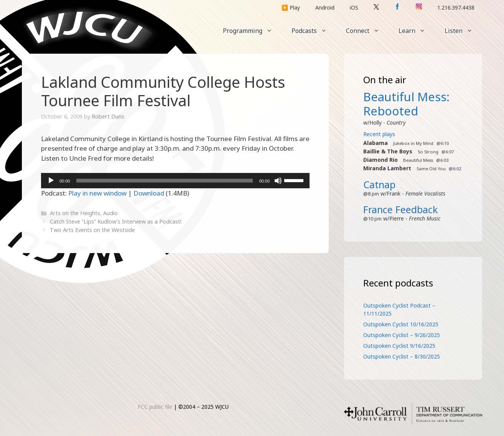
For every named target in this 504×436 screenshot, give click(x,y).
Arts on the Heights (75, 213)
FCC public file (155, 407)
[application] (175, 181)
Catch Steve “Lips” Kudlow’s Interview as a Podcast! (116, 221)
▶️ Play (291, 7)
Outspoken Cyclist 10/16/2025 (401, 324)
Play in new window (97, 193)
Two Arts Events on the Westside (92, 230)
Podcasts (314, 31)
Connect (367, 31)
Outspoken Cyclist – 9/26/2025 (402, 335)
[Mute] (278, 181)
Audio (110, 213)
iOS (354, 7)
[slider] (165, 181)
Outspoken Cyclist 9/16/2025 (399, 346)
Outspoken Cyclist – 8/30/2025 (402, 356)
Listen (463, 31)
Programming (252, 31)
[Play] (51, 181)
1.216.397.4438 (456, 7)
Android (325, 7)
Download (149, 193)
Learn (417, 31)
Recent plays (379, 134)
